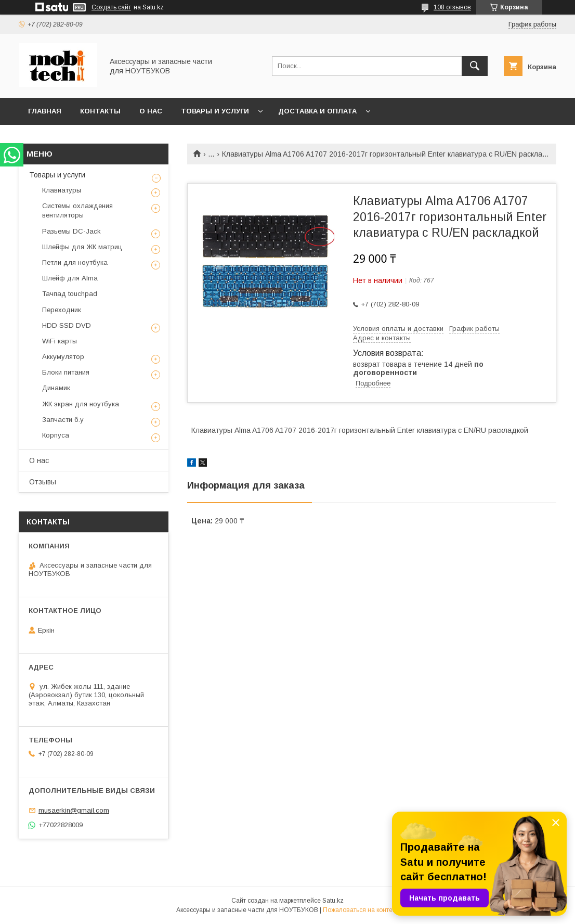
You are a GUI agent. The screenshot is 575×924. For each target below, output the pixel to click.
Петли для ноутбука (75, 262)
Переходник (62, 310)
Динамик (56, 388)
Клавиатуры (62, 190)
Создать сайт (111, 7)
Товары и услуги (215, 111)
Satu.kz (333, 901)
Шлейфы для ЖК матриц (82, 247)
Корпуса (56, 435)
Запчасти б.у (63, 420)
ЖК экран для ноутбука (81, 404)
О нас (151, 111)
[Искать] (475, 66)
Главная (45, 111)
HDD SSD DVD (67, 325)
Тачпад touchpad (70, 294)
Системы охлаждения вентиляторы (77, 210)
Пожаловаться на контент (361, 910)
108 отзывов (452, 7)
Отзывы (43, 482)
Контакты (100, 111)
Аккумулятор (63, 357)
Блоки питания (66, 372)
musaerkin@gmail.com (74, 810)
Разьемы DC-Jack (71, 231)
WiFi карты (60, 341)
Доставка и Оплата (317, 111)
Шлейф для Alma (70, 278)
